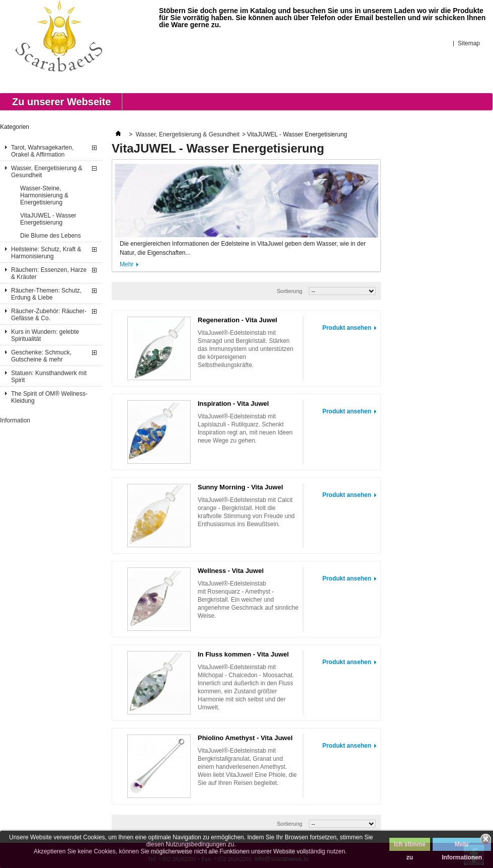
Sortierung (290, 291)
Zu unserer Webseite (61, 102)
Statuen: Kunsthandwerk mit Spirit (49, 377)
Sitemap (469, 43)
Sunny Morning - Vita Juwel (240, 487)
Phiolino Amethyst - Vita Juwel (245, 738)
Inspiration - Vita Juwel (233, 404)
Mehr (127, 264)
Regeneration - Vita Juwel (237, 320)
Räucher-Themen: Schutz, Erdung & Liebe (46, 294)
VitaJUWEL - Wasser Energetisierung (48, 219)
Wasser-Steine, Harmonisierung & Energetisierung (44, 195)
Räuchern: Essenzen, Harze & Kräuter (49, 273)
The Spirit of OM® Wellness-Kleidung (49, 397)
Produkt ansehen (347, 328)
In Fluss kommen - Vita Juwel (243, 654)
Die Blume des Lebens (51, 236)
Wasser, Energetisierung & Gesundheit (47, 172)
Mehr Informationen (462, 846)
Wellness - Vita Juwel (231, 571)
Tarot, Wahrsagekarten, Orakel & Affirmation (42, 151)
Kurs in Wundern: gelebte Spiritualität (45, 335)
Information (15, 420)
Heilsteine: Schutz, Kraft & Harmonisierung (46, 253)
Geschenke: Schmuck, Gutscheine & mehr (41, 356)
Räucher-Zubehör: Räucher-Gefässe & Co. (49, 315)
